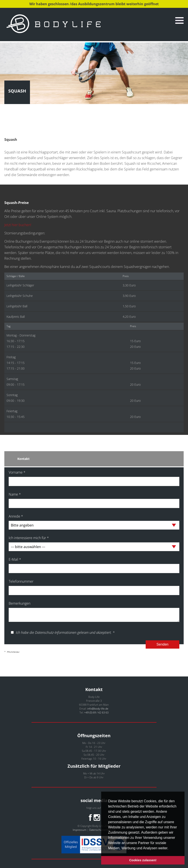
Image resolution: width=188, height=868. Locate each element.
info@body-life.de (98, 709)
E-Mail (15, 559)
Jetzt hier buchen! (18, 225)
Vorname (17, 472)
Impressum (80, 830)
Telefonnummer (21, 581)
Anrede (16, 516)
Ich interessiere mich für (29, 538)
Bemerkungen (20, 603)
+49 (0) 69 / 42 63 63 (96, 712)
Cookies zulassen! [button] (143, 860)
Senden (162, 644)
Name (15, 494)
